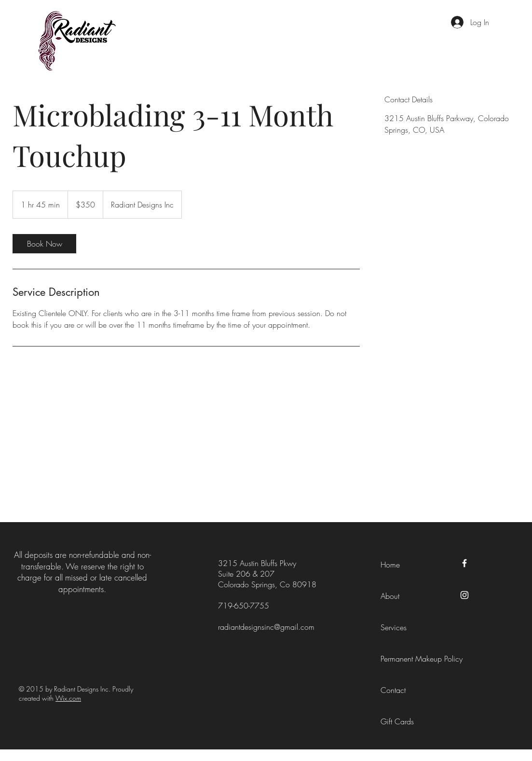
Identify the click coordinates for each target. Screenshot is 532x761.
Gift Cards (397, 721)
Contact (393, 690)
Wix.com (68, 698)
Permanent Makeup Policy (422, 659)
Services (394, 627)
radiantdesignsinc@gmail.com (266, 627)
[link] (44, 244)
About (390, 596)
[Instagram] (464, 595)
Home (390, 565)
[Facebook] (464, 563)
